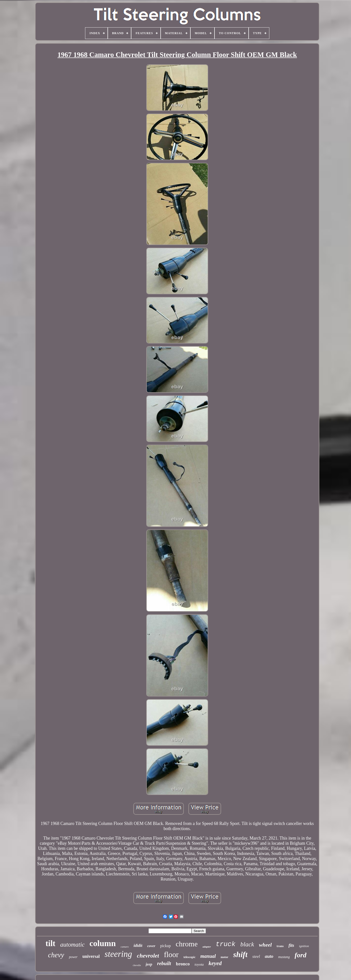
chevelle (137, 965)
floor (171, 955)
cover (151, 946)
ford (301, 955)
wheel (265, 945)
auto (269, 956)
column (103, 943)
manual (208, 956)
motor (224, 957)
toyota (199, 964)
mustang (284, 957)
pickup (166, 946)
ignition (304, 946)
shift (240, 954)
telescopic (190, 957)
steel (256, 956)
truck (226, 944)
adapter (207, 947)
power (73, 957)
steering (118, 954)
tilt (50, 943)
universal (91, 956)
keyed (215, 963)
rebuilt (164, 963)
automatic (72, 945)
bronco (183, 964)
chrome (187, 944)
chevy (56, 955)
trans (280, 946)
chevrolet (148, 956)
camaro (125, 947)
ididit (138, 946)
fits (291, 945)
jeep (149, 964)
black (247, 944)
